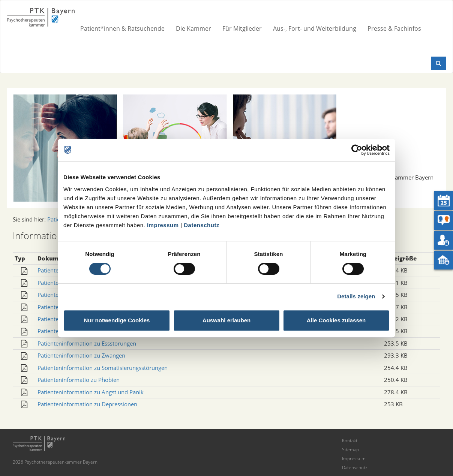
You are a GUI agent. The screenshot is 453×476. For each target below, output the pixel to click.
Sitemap (350, 450)
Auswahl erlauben (226, 320)
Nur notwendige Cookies (117, 320)
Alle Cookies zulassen (336, 320)
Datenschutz (202, 225)
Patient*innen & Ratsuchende (122, 28)
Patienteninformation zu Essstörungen (87, 343)
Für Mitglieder (242, 28)
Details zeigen (356, 296)
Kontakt (350, 441)
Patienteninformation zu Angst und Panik (91, 392)
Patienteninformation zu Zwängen (81, 355)
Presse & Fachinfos (394, 28)
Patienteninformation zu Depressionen (87, 404)
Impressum (163, 225)
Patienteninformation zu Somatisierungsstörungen (103, 368)
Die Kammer (193, 28)
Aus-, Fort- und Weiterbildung (315, 28)
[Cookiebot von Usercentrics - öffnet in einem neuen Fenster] (357, 150)
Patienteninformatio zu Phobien (79, 380)
